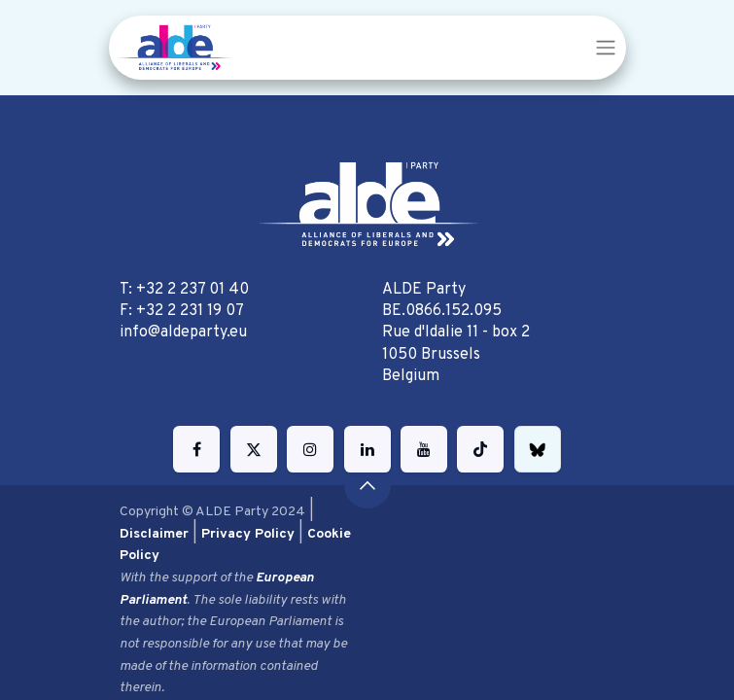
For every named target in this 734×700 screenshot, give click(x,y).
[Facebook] (196, 449)
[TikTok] (480, 449)
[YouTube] (424, 449)
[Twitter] (254, 449)
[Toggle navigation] (606, 48)
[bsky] (538, 449)
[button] (367, 485)
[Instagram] (310, 449)
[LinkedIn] (367, 449)
